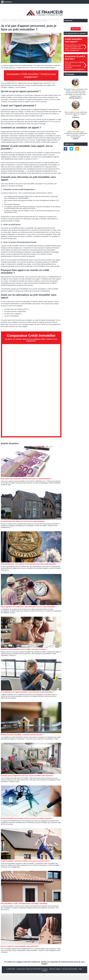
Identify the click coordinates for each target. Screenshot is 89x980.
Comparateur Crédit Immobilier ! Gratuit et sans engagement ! (31, 76)
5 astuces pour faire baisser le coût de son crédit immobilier (23, 526)
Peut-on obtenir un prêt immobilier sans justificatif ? (20, 951)
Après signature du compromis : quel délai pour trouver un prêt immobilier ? (29, 612)
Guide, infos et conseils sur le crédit (19, 20)
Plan (80, 974)
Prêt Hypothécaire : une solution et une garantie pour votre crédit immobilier (29, 569)
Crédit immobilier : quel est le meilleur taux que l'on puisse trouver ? (26, 866)
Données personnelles (70, 974)
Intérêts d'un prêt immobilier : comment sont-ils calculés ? (22, 740)
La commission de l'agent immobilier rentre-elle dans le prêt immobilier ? (28, 697)
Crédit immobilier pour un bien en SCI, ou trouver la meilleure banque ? (27, 823)
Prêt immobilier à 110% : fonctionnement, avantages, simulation (24, 909)
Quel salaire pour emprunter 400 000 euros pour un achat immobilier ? (26, 484)
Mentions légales (55, 974)
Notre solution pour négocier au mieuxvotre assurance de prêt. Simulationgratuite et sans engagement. (75, 66)
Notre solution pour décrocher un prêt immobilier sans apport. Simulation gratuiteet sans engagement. (75, 48)
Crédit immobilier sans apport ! (74, 40)
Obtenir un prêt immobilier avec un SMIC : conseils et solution (24, 654)
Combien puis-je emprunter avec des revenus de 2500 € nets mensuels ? (27, 781)
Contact (45, 976)
